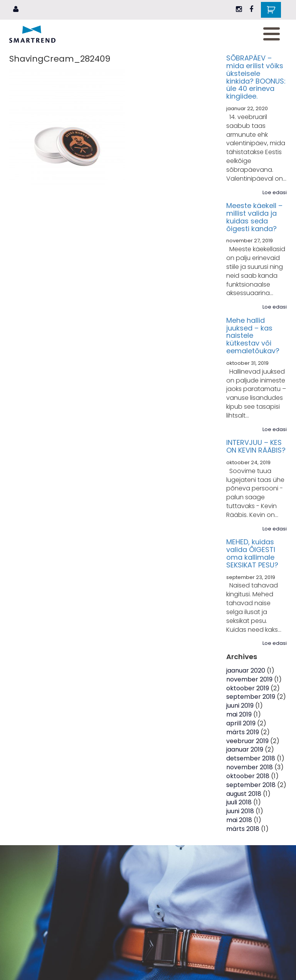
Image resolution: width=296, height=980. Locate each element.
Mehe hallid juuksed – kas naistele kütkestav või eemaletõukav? (253, 336)
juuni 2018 (240, 811)
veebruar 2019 (247, 741)
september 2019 (251, 697)
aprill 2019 (241, 723)
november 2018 (250, 767)
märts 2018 (243, 829)
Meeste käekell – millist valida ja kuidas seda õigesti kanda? (254, 217)
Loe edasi (275, 193)
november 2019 (249, 679)
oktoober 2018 (248, 776)
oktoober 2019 (248, 688)
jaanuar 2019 (245, 749)
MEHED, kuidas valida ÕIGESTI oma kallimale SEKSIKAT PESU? (252, 553)
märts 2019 (243, 732)
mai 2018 (239, 820)
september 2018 (251, 785)
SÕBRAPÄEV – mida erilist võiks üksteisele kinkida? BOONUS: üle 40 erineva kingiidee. (256, 77)
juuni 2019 (240, 706)
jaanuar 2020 (246, 670)
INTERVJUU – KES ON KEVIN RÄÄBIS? (256, 446)
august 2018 (244, 794)
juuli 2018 (239, 802)
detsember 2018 (251, 758)
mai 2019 (239, 714)
